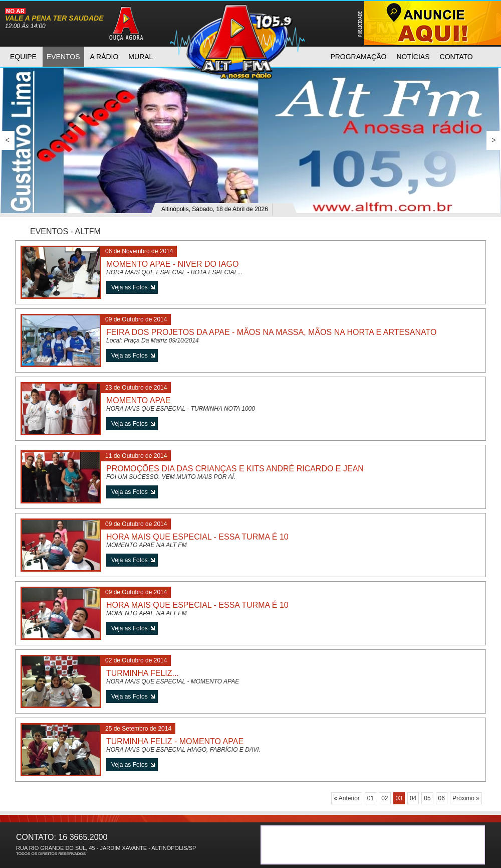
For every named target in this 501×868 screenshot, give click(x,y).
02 (385, 798)
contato (456, 57)
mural (141, 57)
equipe (23, 57)
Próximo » (466, 798)
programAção (358, 57)
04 (413, 798)
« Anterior (346, 798)
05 (427, 798)
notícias (413, 57)
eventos (63, 57)
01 (370, 798)
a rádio (104, 57)
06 (442, 798)
